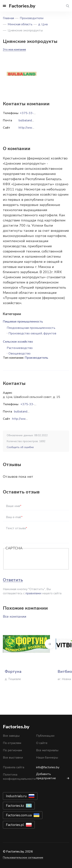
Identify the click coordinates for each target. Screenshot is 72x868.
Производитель (36, 358)
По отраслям (12, 743)
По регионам (12, 750)
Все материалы (47, 750)
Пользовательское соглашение (23, 858)
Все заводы (11, 736)
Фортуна (13, 672)
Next (50, 644)
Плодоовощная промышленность (31, 328)
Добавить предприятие (46, 776)
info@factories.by (48, 767)
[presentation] (35, 559)
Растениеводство (20, 348)
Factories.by (22, 6)
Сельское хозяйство (18, 342)
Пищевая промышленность (23, 322)
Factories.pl (15, 825)
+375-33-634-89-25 (35, 404)
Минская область (20, 24)
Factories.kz (15, 806)
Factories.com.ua (19, 815)
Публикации (45, 736)
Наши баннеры (47, 758)
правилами (33, 593)
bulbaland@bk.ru (25, 412)
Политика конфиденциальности (19, 777)
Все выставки (13, 758)
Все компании (15, 617)
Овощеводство (19, 354)
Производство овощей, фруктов (32, 333)
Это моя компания (14, 49)
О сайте (42, 743)
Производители (32, 18)
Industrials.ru (16, 796)
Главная (8, 18)
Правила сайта (14, 767)
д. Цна (43, 24)
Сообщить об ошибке (20, 447)
